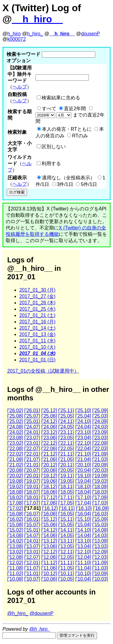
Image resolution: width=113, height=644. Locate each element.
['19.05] (66, 481)
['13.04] (83, 546)
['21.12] (49, 454)
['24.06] (49, 427)
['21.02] (15, 465)
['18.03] (100, 492)
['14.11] (66, 530)
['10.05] (66, 579)
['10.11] (66, 574)
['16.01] (32, 519)
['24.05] (66, 427)
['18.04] (83, 492)
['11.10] (83, 563)
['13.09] (100, 541)
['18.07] (32, 492)
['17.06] (49, 503)
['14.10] (83, 530)
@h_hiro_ (18, 613)
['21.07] (32, 459)
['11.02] (15, 574)
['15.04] (83, 525)
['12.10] (83, 552)
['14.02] (15, 541)
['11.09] (100, 563)
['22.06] (49, 449)
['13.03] (100, 546)
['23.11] (66, 432)
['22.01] (32, 454)
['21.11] (66, 454)
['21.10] (83, 454)
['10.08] (15, 579)
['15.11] (66, 519)
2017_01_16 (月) (37, 322)
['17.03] (100, 503)
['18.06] (49, 492)
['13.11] (66, 541)
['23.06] (49, 438)
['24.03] (100, 427)
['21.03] (100, 459)
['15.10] (83, 519)
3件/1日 (65, 184)
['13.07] (32, 546)
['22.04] (83, 449)
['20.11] (66, 465)
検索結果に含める (61, 98)
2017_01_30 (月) (37, 290)
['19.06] (49, 481)
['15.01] (32, 530)
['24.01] (32, 432)
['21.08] (15, 459)
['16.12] (50, 508)
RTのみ (80, 136)
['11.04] (83, 568)
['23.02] (15, 443)
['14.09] (100, 530)
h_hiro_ (35, 34)
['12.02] (15, 563)
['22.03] (100, 449)
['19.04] (83, 481)
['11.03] (100, 568)
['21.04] (83, 459)
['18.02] (15, 497)
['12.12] (49, 552)
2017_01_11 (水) (37, 341)
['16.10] (84, 508)
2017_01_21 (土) (37, 315)
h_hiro (14, 34)
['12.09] (100, 552)
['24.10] (83, 421)
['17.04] (83, 503)
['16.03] (100, 514)
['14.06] (49, 535)
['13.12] (49, 541)
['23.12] (49, 432)
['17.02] (15, 508)
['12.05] (66, 557)
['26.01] (32, 410)
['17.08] (15, 503)
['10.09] (100, 574)
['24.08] (15, 427)
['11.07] (32, 568)
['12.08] (15, 557)
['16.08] (15, 514)
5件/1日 (89, 184)
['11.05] (66, 568)
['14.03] (100, 535)
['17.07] (32, 503)
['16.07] (32, 514)
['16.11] (67, 508)
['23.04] (83, 438)
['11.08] (15, 568)
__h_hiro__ (37, 19)
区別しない (54, 147)
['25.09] (100, 410)
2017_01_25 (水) (37, 309)
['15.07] (32, 525)
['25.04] (83, 416)
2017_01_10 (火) (37, 347)
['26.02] (15, 410)
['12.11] (66, 552)
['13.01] (32, 552)
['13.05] (66, 546)
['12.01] (32, 563)
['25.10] (83, 410)
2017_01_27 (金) (37, 296)
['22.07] (32, 449)
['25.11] (66, 410)
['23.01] (32, 443)
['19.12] (49, 476)
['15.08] (15, 525)
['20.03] (100, 470)
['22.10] (83, 443)
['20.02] (15, 476)
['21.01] (32, 465)
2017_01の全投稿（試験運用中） (43, 371)
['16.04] (83, 514)
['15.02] (15, 530)
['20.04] (83, 470)
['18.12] (49, 487)
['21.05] (66, 459)
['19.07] (32, 481)
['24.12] (49, 421)
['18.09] (100, 487)
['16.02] (15, 519)
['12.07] (32, 557)
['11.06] (49, 568)
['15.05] (66, 525)
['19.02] (15, 487)
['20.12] (49, 465)
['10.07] (32, 579)
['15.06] (49, 525)
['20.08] (15, 470)
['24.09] (100, 421)
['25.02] (15, 421)
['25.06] (49, 416)
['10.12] (49, 574)
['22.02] (15, 454)
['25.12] (49, 410)
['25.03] (100, 416)
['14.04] (83, 535)
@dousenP (41, 613)
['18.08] (15, 492)
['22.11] (66, 443)
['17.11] (66, 497)
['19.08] (15, 481)
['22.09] (100, 443)
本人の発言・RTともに (67, 129)
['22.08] (15, 449)
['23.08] (15, 438)
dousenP (91, 34)
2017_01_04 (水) (37, 353)
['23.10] (83, 432)
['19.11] (66, 476)
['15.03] (100, 525)
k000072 (16, 39)
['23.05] (66, 438)
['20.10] (83, 465)
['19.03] (100, 481)
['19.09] (100, 476)
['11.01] (32, 574)
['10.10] (83, 574)
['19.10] (83, 476)
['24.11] (66, 421)
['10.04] (83, 579)
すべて (49, 109)
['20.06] (49, 470)
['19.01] (32, 487)
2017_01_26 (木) (37, 303)
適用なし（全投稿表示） (68, 178)
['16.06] (49, 514)
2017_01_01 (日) (37, 360)
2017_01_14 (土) (37, 328)
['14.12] (49, 530)
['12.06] (49, 557)
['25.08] (15, 416)
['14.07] (32, 535)
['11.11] (66, 563)
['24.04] (83, 427)
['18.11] (66, 487)
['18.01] (32, 497)
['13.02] (15, 552)
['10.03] (100, 579)
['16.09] (101, 508)
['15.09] (100, 519)
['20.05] (66, 470)
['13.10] (83, 541)
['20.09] (100, 465)
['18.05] (66, 492)
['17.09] (100, 497)
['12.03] (100, 557)
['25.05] (66, 416)
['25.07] (32, 416)
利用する (51, 163)
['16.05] (66, 514)
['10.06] (49, 579)
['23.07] (32, 438)
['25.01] (32, 421)
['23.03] (100, 438)
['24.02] (15, 432)
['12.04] (83, 557)
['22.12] (49, 443)
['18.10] (83, 487)
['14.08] (15, 535)
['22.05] (66, 449)
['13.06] (49, 546)
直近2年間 (75, 109)
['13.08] (15, 546)
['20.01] (32, 476)
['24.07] (32, 427)
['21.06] (49, 459)
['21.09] (100, 454)
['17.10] (83, 497)
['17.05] (66, 503)
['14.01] (32, 541)
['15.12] (49, 519)
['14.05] (66, 535)
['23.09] (100, 432)
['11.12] (49, 563)
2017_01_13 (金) (37, 334)
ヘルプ (20, 87)
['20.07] (32, 470)
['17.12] (49, 497)
